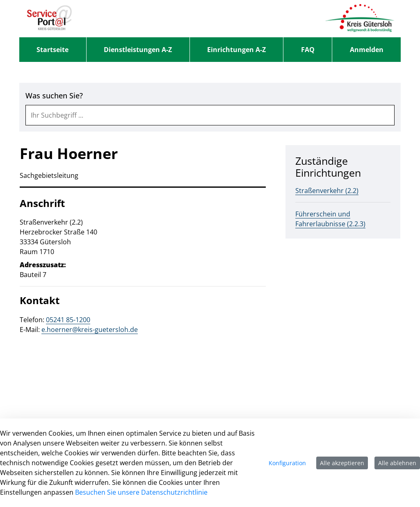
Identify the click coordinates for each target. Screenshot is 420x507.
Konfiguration (287, 463)
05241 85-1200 (68, 320)
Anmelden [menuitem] (367, 50)
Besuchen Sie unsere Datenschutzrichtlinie (141, 492)
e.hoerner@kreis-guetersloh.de (90, 330)
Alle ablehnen (397, 463)
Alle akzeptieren (342, 463)
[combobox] (210, 115)
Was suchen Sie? (54, 96)
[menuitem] (53, 50)
